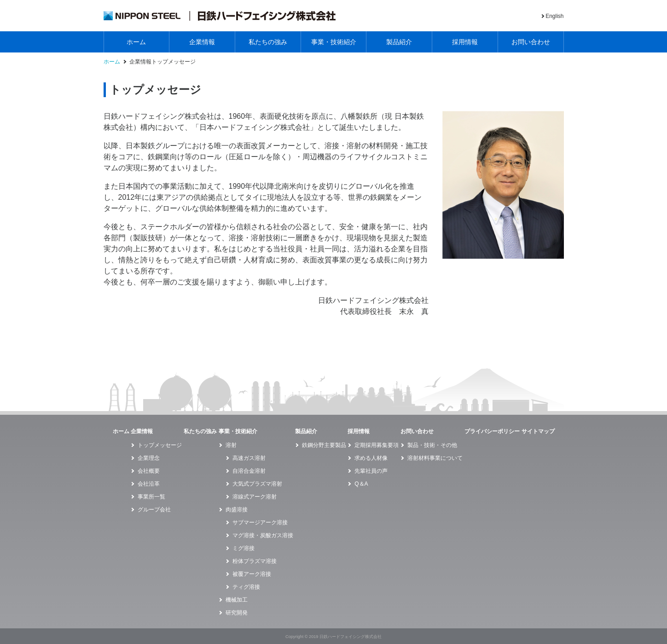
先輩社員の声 (371, 471)
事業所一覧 (151, 497)
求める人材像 (371, 458)
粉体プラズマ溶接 (255, 561)
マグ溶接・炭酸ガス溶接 (263, 535)
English (554, 16)
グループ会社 (154, 510)
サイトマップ (538, 431)
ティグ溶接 (246, 587)
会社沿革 (149, 484)
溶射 (231, 445)
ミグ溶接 (244, 548)
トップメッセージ (160, 445)
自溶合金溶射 (249, 471)
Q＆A (361, 484)
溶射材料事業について (435, 458)
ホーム (136, 42)
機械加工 (237, 600)
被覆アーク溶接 (252, 574)
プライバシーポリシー (492, 431)
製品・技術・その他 (432, 445)
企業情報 (202, 42)
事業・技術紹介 (334, 42)
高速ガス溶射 (249, 458)
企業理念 (149, 458)
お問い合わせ (531, 42)
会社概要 (149, 471)
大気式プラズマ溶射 (257, 484)
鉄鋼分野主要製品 (324, 445)
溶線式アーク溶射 (255, 497)
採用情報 (465, 42)
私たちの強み (268, 42)
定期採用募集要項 (377, 445)
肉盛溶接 (237, 510)
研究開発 (237, 613)
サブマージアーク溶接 (260, 522)
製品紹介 (399, 42)
